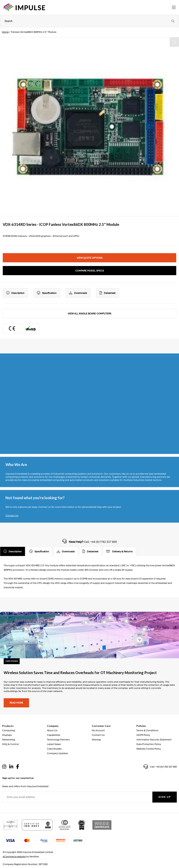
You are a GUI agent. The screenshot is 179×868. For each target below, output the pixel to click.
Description (15, 293)
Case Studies (54, 749)
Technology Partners (58, 740)
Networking (9, 740)
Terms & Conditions (147, 730)
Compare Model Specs (90, 271)
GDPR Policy (143, 735)
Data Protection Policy (149, 744)
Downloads (78, 293)
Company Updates (57, 753)
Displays (7, 735)
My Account (98, 730)
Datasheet (107, 293)
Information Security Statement (154, 740)
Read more (16, 703)
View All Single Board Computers (89, 314)
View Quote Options (90, 258)
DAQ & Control (11, 744)
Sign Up (165, 797)
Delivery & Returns (119, 551)
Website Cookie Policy (149, 749)
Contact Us (12, 516)
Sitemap (96, 740)
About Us (52, 730)
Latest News (54, 744)
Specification (47, 293)
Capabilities (54, 735)
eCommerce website (14, 857)
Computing (9, 730)
